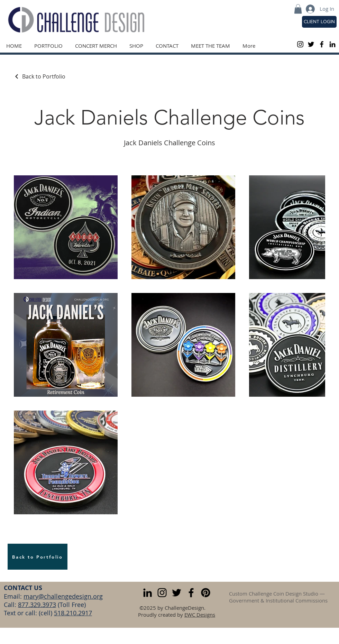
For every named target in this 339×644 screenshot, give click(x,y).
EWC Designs (200, 615)
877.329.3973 (37, 605)
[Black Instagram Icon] (300, 44)
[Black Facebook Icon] (322, 44)
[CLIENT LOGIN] (319, 22)
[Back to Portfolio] (40, 76)
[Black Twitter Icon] (311, 44)
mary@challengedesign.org (63, 596)
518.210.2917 (73, 613)
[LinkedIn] (332, 44)
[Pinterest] (206, 593)
